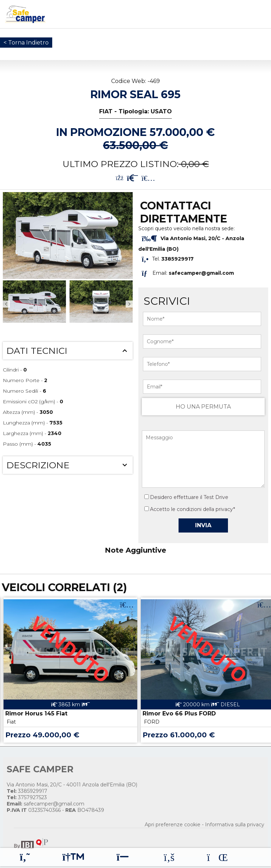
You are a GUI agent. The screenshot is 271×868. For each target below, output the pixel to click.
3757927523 (27, 797)
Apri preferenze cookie (173, 825)
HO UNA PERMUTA (203, 407)
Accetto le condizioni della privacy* (192, 509)
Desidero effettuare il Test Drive (186, 497)
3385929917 (27, 791)
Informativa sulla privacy (235, 825)
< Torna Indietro (26, 43)
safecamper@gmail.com (201, 273)
